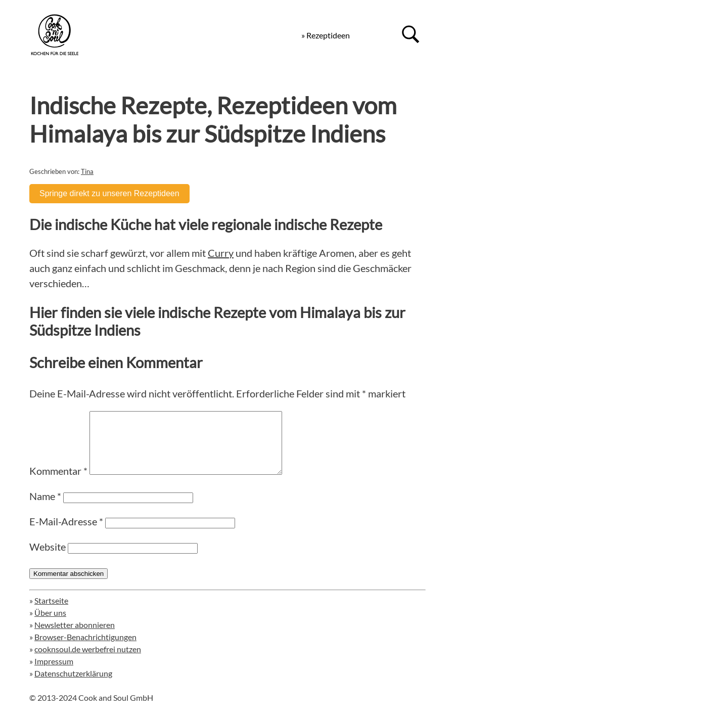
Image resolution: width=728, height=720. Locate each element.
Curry (221, 253)
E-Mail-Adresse (66, 533)
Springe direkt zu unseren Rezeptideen (109, 193)
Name (45, 508)
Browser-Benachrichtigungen (85, 649)
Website (48, 559)
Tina (87, 171)
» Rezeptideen (326, 35)
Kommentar (58, 483)
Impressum (54, 673)
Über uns (50, 625)
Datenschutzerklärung (73, 685)
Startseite (51, 613)
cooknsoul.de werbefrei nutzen (88, 661)
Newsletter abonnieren (75, 637)
